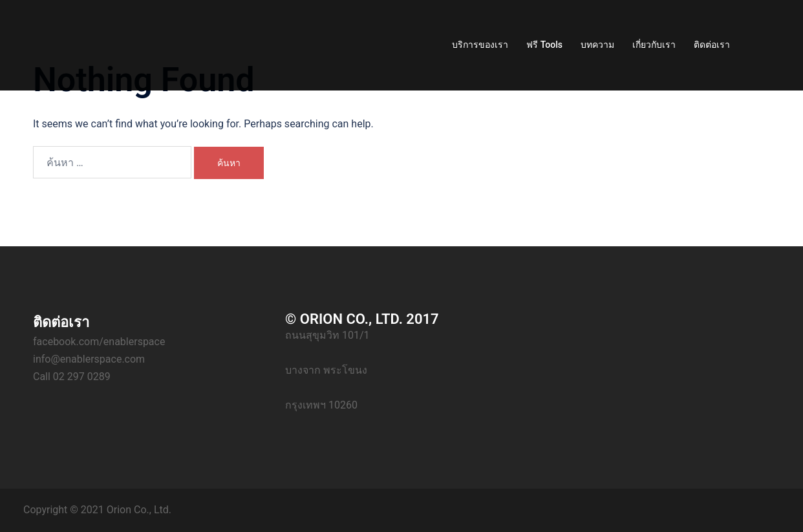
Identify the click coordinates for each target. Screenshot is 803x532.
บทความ (597, 45)
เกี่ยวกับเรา (654, 45)
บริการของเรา (480, 45)
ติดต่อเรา (712, 45)
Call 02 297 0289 (72, 377)
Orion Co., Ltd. (139, 510)
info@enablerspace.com (89, 359)
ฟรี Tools (544, 45)
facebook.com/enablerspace (99, 342)
